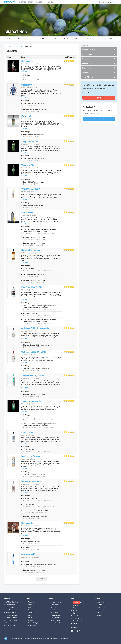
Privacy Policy (101, 610)
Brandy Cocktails (11, 618)
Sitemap (99, 615)
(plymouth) (34, 119)
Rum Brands (54, 610)
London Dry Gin (26, 64)
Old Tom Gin (25, 253)
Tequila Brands (55, 612)
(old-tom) (33, 253)
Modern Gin (25, 290)
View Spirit (24, 71)
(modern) (31, 192)
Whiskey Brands (56, 602)
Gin (43, 39)
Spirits (31, 2)
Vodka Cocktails (11, 605)
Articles (51, 2)
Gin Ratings (12, 51)
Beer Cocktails (11, 623)
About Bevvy (101, 602)
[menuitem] (9, 47)
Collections (41, 2)
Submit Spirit (32, 626)
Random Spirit (99, 119)
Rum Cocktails (11, 610)
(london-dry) (36, 64)
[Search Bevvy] (107, 2)
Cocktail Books (78, 618)
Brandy (89, 39)
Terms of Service (102, 607)
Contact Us (100, 612)
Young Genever (26, 215)
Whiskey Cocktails (12, 602)
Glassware (76, 616)
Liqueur (100, 39)
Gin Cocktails (10, 607)
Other (112, 39)
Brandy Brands (55, 618)
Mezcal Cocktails (11, 615)
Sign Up (99, 98)
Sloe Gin (97, 72)
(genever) (34, 215)
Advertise (100, 605)
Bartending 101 (78, 621)
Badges (75, 623)
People (75, 608)
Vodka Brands (55, 605)
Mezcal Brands (55, 615)
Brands (51, 599)
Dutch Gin (24, 192)
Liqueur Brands (55, 620)
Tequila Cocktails (11, 612)
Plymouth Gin (26, 119)
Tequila (66, 39)
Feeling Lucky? (11, 626)
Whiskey (21, 39)
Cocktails (22, 2)
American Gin (26, 331)
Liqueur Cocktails (12, 620)
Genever (97, 59)
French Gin (25, 88)
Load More (41, 579)
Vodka (55, 39)
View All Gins (97, 77)
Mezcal (78, 39)
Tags (74, 613)
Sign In (84, 602)
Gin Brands (54, 607)
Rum (32, 39)
